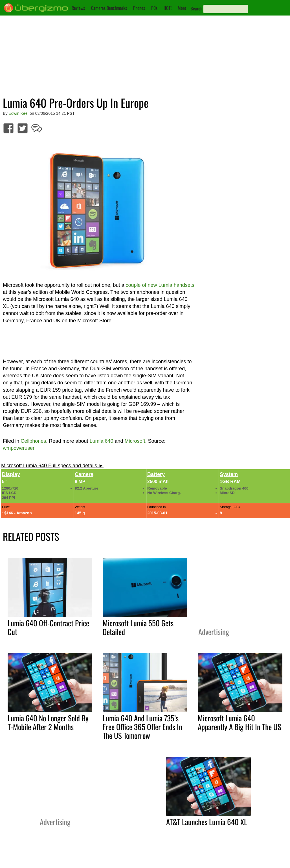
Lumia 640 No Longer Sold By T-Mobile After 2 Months (48, 722)
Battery (156, 474)
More (182, 8)
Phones (139, 8)
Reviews (78, 8)
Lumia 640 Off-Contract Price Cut (48, 627)
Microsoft (135, 441)
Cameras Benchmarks (109, 8)
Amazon (24, 513)
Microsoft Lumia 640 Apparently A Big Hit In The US (240, 722)
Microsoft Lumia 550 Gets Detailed (138, 627)
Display (11, 474)
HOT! (168, 8)
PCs (154, 8)
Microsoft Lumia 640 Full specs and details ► (52, 466)
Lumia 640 (101, 441)
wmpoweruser (19, 448)
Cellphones (33, 441)
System (229, 474)
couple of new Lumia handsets (160, 285)
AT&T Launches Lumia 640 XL (207, 822)
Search (196, 8)
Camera (84, 474)
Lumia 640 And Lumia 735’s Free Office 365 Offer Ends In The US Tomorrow (142, 727)
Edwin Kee (18, 113)
